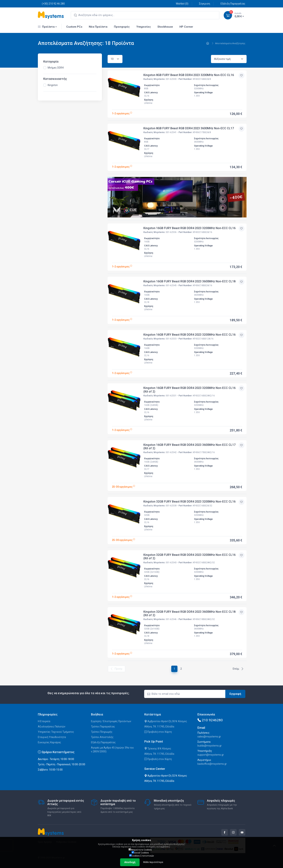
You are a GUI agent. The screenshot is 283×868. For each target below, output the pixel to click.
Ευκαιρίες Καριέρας (50, 742)
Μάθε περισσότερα (153, 862)
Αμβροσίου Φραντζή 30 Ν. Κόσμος (166, 721)
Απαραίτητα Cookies (140, 850)
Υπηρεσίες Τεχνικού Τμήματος (56, 732)
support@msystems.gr (211, 755)
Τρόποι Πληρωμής (102, 732)
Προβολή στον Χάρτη (158, 732)
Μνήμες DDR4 (56, 68)
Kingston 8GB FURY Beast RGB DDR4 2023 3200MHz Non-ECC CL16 (189, 75)
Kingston (53, 85)
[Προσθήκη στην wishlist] (242, 75)
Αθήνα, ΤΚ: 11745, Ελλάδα (159, 727)
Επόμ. (238, 669)
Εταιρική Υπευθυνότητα (52, 737)
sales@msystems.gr (209, 737)
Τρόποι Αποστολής (102, 737)
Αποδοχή (130, 862)
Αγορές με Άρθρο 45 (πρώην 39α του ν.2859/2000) (112, 750)
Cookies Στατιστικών (142, 856)
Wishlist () (180, 4)
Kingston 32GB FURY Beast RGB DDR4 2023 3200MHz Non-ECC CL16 (189, 502)
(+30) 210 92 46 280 (51, 4)
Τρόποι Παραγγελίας (103, 727)
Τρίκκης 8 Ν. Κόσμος (158, 749)
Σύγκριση (202, 4)
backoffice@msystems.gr (212, 764)
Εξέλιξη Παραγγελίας (231, 4)
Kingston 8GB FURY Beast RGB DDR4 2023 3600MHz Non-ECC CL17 (189, 128)
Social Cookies (140, 853)
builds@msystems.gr (210, 746)
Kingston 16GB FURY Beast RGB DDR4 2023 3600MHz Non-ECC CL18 (189, 281)
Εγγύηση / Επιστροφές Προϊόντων (111, 721)
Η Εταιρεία (44, 721)
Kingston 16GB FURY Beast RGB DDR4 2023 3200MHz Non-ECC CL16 (189, 228)
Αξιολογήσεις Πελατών (52, 727)
